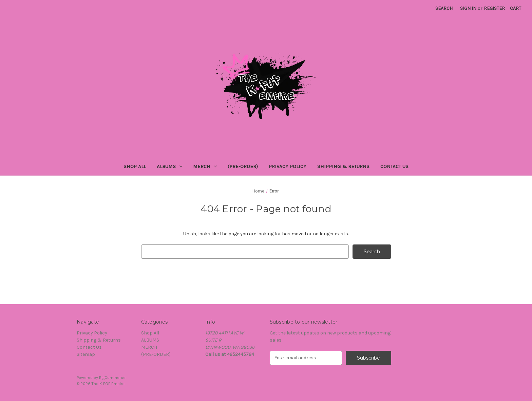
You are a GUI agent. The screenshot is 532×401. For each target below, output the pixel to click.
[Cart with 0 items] (516, 8)
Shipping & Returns (343, 166)
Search (444, 8)
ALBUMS (169, 166)
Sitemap (86, 354)
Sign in (468, 8)
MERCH (205, 166)
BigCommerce (112, 378)
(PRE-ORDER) (243, 166)
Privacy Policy (288, 166)
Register (494, 8)
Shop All (135, 166)
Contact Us (394, 166)
